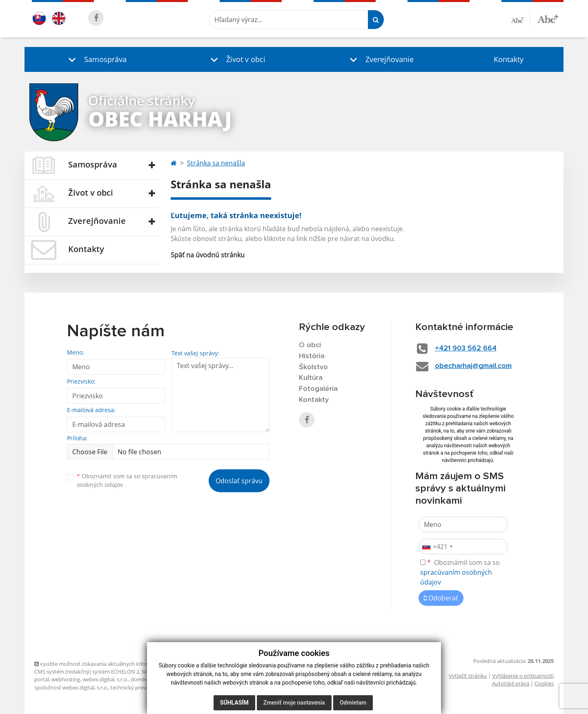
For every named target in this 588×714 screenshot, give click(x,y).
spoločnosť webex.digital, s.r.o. (71, 687)
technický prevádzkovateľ (142, 687)
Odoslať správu (239, 481)
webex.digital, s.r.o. (105, 679)
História (312, 356)
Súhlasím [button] (234, 703)
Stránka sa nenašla (216, 163)
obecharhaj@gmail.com (473, 366)
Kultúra (311, 378)
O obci (310, 345)
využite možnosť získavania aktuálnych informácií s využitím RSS (115, 664)
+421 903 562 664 (466, 348)
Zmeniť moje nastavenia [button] (294, 703)
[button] (96, 59)
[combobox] (437, 547)
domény (141, 679)
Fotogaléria (318, 389)
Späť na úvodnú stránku (208, 255)
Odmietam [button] (353, 703)
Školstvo (313, 367)
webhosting (66, 679)
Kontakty (509, 59)
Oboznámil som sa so (127, 480)
